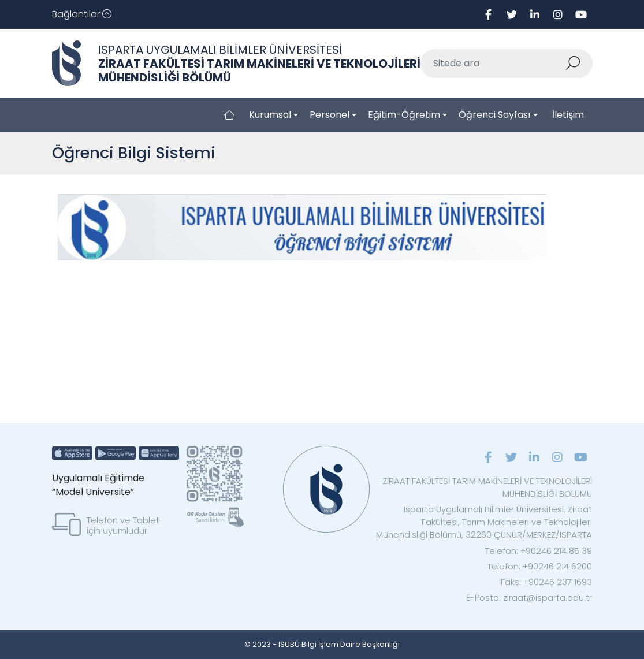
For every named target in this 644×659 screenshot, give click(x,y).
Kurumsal (270, 115)
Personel (330, 115)
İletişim (568, 115)
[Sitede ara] (493, 64)
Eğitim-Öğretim (404, 115)
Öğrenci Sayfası (494, 115)
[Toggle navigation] (82, 14)
